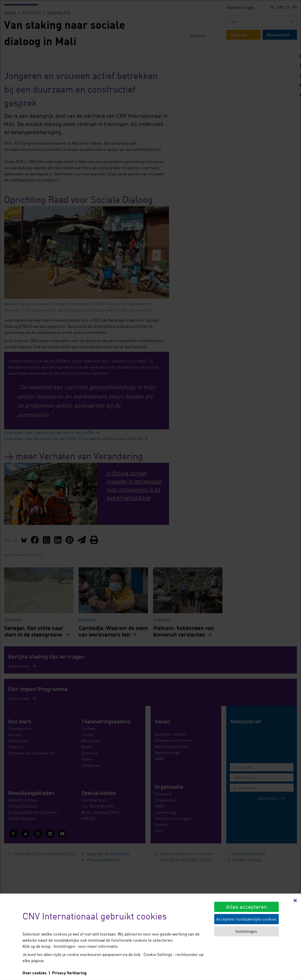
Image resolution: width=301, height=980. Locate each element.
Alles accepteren (246, 907)
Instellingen (246, 931)
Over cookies (35, 973)
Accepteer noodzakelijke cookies (246, 919)
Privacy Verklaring (69, 973)
